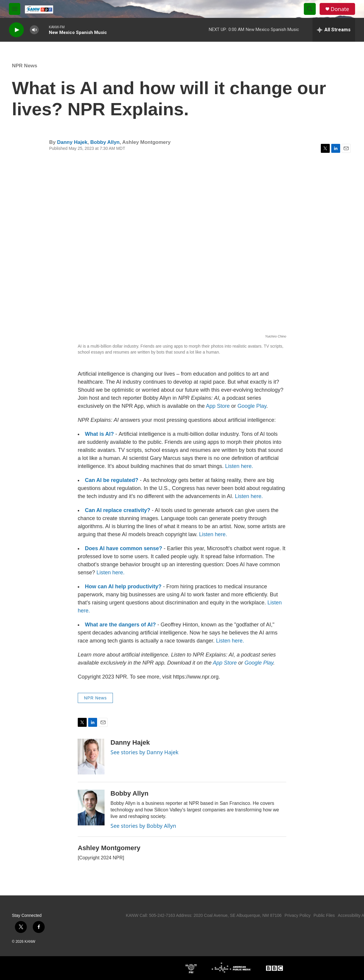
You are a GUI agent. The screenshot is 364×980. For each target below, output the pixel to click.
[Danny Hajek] (91, 757)
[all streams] (334, 30)
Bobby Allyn (105, 142)
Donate (340, 9)
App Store (218, 406)
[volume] (34, 30)
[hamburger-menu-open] (15, 9)
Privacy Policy (297, 915)
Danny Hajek (72, 142)
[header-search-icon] (310, 9)
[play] (16, 30)
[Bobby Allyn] (91, 808)
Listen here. (239, 466)
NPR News (25, 66)
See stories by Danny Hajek (144, 752)
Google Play (252, 406)
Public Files (324, 915)
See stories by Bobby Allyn (143, 826)
